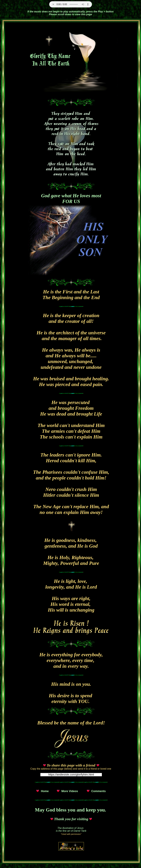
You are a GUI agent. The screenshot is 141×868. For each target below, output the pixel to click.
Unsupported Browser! (71, 4)
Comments (99, 791)
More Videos (70, 791)
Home (45, 791)
